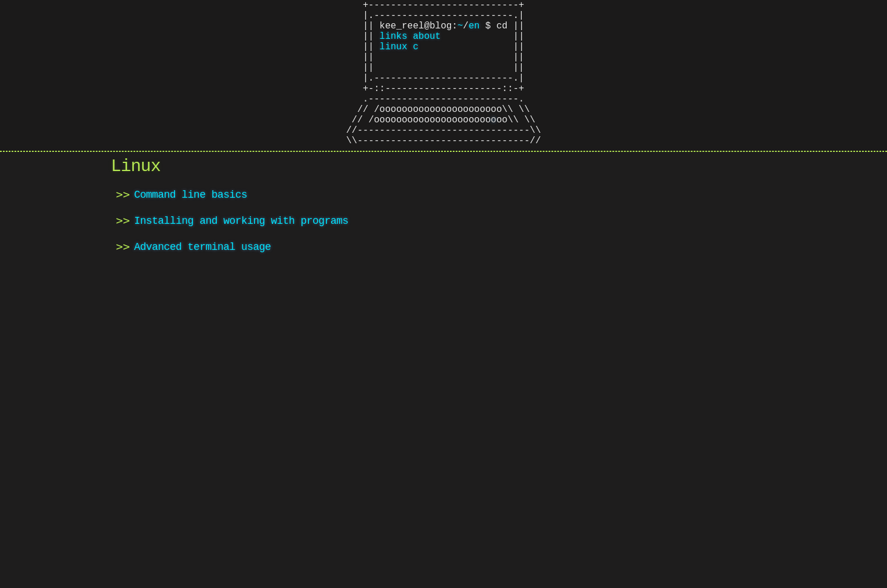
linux (394, 57)
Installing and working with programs (241, 257)
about (427, 45)
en (474, 32)
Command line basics (190, 231)
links (394, 45)
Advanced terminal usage (202, 284)
